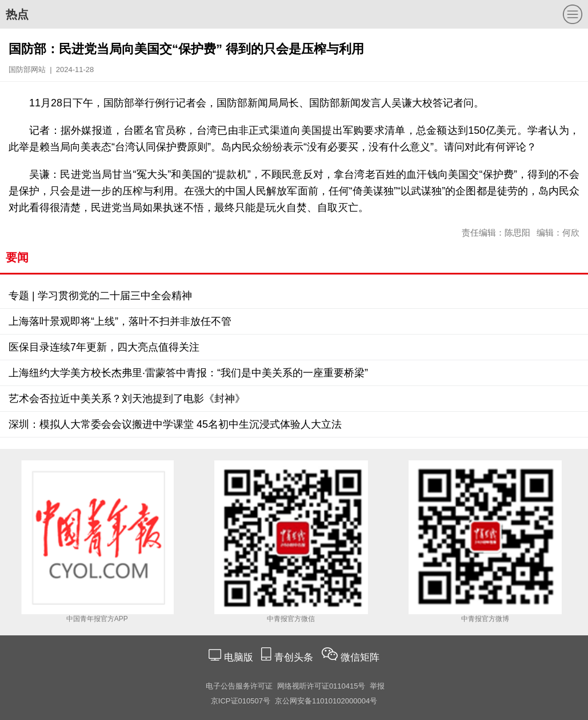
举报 (377, 686)
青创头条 (295, 657)
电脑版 (238, 657)
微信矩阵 (360, 657)
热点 (17, 14)
